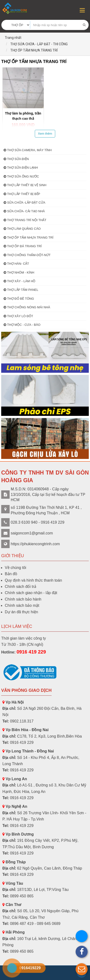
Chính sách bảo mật (22, 605)
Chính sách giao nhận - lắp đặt (31, 593)
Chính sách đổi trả (21, 587)
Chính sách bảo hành (23, 599)
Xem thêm (45, 134)
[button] (82, 969)
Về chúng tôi (15, 568)
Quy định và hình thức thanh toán (33, 580)
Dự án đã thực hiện (21, 612)
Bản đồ (11, 574)
